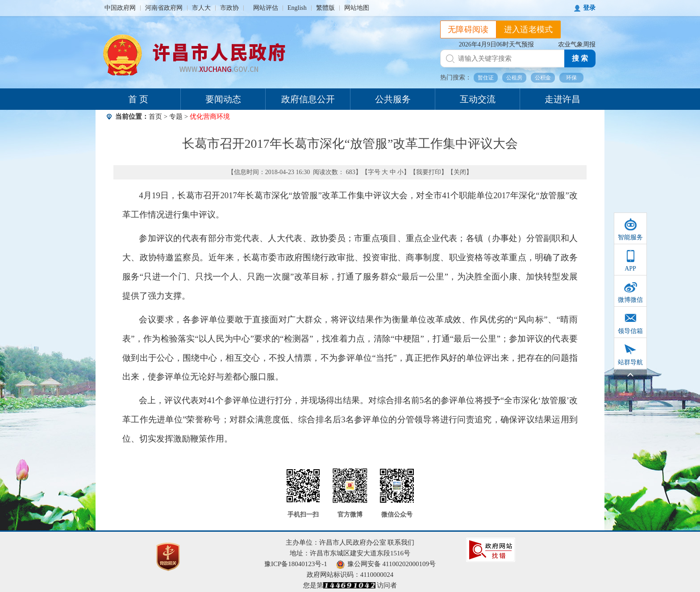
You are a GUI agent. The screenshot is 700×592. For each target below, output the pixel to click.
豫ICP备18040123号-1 (296, 564)
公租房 (514, 78)
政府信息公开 (308, 99)
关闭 (460, 172)
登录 (589, 8)
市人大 (201, 8)
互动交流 (478, 99)
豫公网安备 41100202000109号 (386, 564)
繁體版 (325, 8)
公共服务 (393, 99)
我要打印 (429, 172)
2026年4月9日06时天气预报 (496, 44)
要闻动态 (223, 99)
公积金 (543, 78)
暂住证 (486, 78)
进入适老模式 (529, 29)
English (297, 8)
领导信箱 (630, 331)
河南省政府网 (164, 8)
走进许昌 (562, 99)
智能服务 (630, 237)
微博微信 (630, 300)
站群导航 (630, 362)
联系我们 (401, 542)
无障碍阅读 (468, 29)
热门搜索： (456, 77)
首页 (155, 117)
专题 (176, 117)
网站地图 (357, 8)
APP (630, 269)
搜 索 (580, 58)
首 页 (138, 99)
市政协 (229, 8)
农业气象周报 (577, 44)
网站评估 (266, 8)
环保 (571, 78)
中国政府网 (120, 8)
